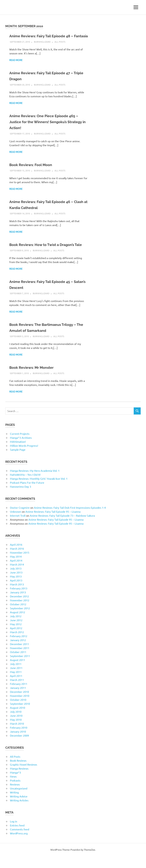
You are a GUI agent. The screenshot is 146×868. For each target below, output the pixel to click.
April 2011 (16, 688)
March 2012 (17, 644)
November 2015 (20, 564)
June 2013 (16, 584)
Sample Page (18, 461)
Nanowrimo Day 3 (21, 498)
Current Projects (20, 446)
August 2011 (18, 672)
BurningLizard (42, 48)
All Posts (60, 48)
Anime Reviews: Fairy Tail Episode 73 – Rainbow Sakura (62, 527)
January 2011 (18, 700)
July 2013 (16, 580)
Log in (14, 833)
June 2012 (16, 632)
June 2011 (16, 680)
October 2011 (18, 664)
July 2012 (16, 628)
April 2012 (16, 640)
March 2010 (17, 735)
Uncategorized (19, 800)
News (13, 788)
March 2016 (17, 560)
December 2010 (19, 704)
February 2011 (19, 696)
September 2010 (20, 716)
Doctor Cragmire (20, 519)
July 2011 (16, 676)
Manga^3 (15, 784)
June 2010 (16, 727)
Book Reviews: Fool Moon (34, 171)
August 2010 (18, 719)
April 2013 (16, 592)
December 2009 (19, 747)
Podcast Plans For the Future (27, 494)
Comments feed (20, 841)
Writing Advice (19, 808)
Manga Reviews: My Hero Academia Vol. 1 (35, 482)
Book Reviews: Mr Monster (34, 379)
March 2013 (17, 596)
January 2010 (18, 743)
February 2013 (19, 600)
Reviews (15, 796)
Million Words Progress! (24, 457)
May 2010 (16, 731)
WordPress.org (19, 845)
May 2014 (16, 568)
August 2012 (18, 624)
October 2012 (18, 616)
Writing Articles (19, 812)
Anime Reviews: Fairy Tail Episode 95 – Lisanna (53, 523)
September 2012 (20, 620)
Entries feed (17, 837)
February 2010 (19, 739)
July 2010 (16, 723)
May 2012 (16, 636)
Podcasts (15, 792)
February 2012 (19, 648)
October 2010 (18, 712)
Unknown (16, 523)
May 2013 (16, 588)
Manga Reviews (19, 780)
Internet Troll (18, 527)
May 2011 (16, 684)
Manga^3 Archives (21, 449)
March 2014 (17, 576)
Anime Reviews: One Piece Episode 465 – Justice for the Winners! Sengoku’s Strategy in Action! (48, 128)
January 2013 (18, 604)
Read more (16, 66)
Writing (14, 804)
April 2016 (16, 556)
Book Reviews (18, 772)
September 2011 (20, 668)
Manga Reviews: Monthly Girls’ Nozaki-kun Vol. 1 (39, 490)
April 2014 (16, 572)
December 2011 (19, 656)
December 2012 (19, 608)
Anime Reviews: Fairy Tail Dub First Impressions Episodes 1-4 (70, 519)
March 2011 (17, 692)
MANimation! (18, 453)
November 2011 (20, 660)
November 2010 (20, 708)
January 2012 (18, 652)
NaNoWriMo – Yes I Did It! (25, 486)
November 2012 (20, 612)
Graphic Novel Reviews (24, 776)
